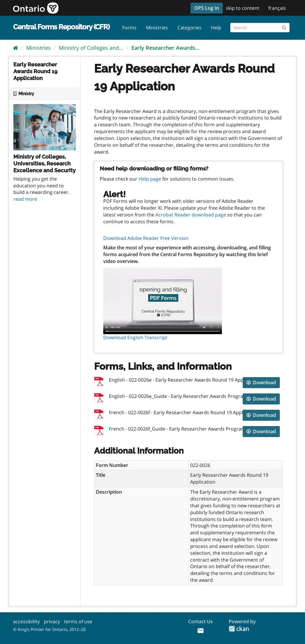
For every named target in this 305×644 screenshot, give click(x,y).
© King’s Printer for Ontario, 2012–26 (49, 629)
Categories (189, 28)
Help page (150, 179)
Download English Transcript (135, 337)
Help (216, 28)
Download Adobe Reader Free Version (146, 238)
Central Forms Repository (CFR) (61, 27)
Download (261, 382)
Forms (129, 28)
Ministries (157, 28)
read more (25, 199)
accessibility (26, 621)
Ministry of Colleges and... (91, 48)
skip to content (243, 8)
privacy (52, 621)
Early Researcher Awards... (166, 48)
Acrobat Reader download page (191, 215)
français (277, 8)
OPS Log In (207, 8)
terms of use (78, 621)
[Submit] (284, 27)
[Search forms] (260, 28)
